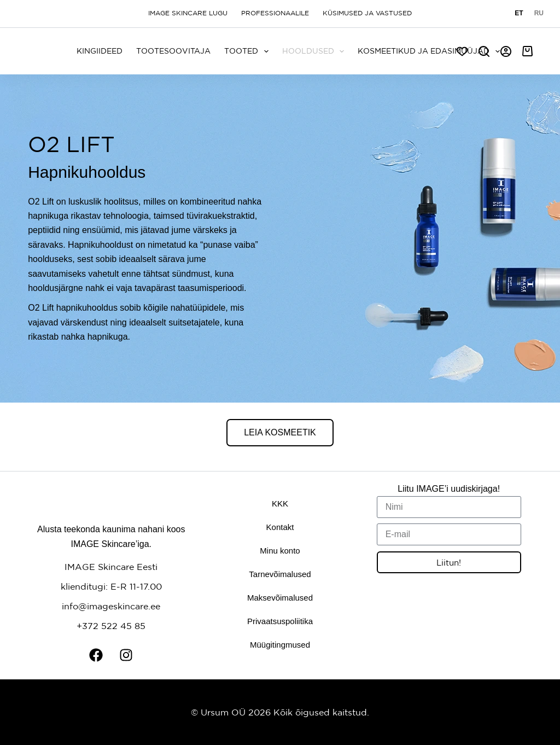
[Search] (484, 51)
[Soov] (462, 51)
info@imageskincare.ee (111, 606)
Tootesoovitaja (173, 51)
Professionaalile (275, 13)
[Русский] (539, 14)
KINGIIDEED (100, 51)
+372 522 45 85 (111, 626)
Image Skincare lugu (188, 13)
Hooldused (316, 51)
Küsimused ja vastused (367, 13)
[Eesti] (519, 14)
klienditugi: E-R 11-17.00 (111, 586)
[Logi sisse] (506, 51)
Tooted (249, 51)
